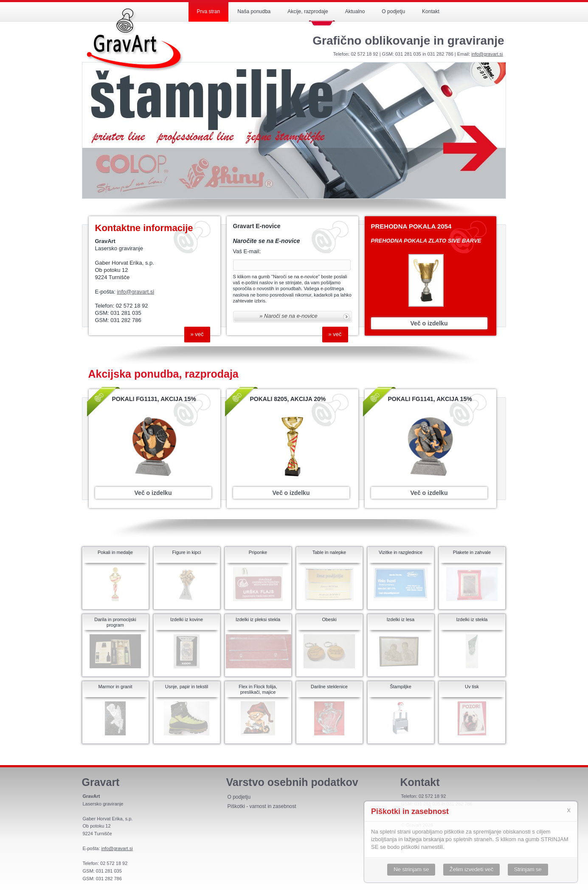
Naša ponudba (254, 11)
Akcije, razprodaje (308, 11)
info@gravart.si (487, 54)
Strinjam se (528, 869)
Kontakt (431, 11)
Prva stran (209, 11)
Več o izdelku (429, 323)
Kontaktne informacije (144, 228)
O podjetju (393, 11)
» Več (197, 334)
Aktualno (355, 11)
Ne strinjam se (411, 869)
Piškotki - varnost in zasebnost (262, 806)
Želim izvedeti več (471, 869)
